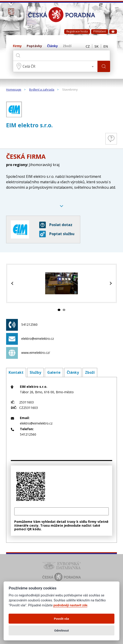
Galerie (54, 372)
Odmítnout (61, 630)
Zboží (67, 46)
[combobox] (55, 66)
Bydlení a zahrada (42, 90)
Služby (35, 372)
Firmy (17, 46)
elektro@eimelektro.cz (30, 339)
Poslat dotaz (56, 225)
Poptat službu (57, 234)
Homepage (14, 90)
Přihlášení (100, 31)
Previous (13, 283)
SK (97, 46)
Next (110, 283)
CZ (88, 46)
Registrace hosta (77, 31)
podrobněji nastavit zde (70, 605)
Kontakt (16, 372)
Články (52, 46)
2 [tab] (64, 310)
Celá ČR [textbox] (29, 66)
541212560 (22, 325)
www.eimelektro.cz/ (28, 353)
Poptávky (34, 46)
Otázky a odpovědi (111, 139)
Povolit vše (62, 619)
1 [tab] (59, 310)
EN (106, 46)
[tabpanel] (61, 283)
